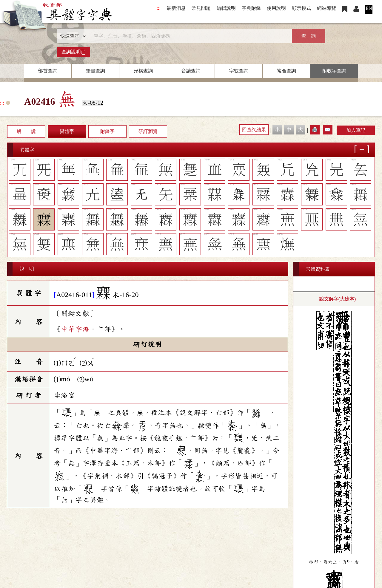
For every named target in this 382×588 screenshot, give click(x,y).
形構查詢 (143, 71)
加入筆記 (356, 130)
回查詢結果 (254, 130)
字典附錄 (251, 8)
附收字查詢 (334, 71)
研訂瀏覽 (148, 131)
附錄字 (107, 131)
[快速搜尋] (189, 36)
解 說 (26, 131)
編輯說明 (226, 8)
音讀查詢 (191, 71)
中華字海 (75, 329)
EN (369, 8)
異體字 (67, 131)
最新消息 (176, 8)
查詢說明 (73, 52)
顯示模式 (301, 8)
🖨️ (315, 130)
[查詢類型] (72, 36)
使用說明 (276, 8)
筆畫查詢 (95, 71)
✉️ (328, 130)
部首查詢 (48, 71)
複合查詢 (286, 71)
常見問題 (201, 8)
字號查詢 (239, 71)
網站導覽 (326, 8)
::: (159, 8)
